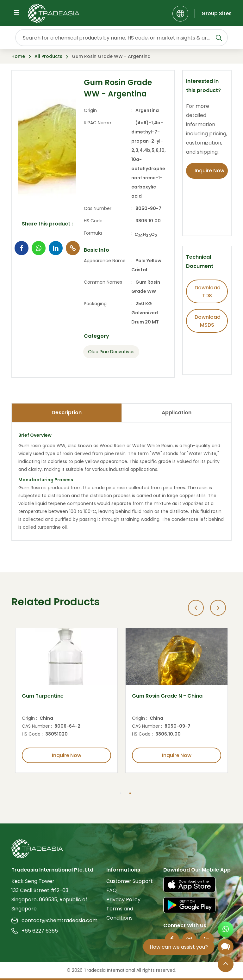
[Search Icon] (219, 39)
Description (67, 413)
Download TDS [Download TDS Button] (208, 292)
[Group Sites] (213, 13)
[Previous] (196, 608)
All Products (48, 56)
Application (177, 413)
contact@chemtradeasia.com (54, 921)
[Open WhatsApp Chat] (226, 930)
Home (18, 56)
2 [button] (130, 794)
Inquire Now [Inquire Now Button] (209, 171)
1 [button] (121, 794)
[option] (66, 700)
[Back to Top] (226, 965)
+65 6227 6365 (35, 931)
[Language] (180, 14)
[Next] (218, 608)
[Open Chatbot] (226, 948)
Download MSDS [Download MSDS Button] (208, 321)
